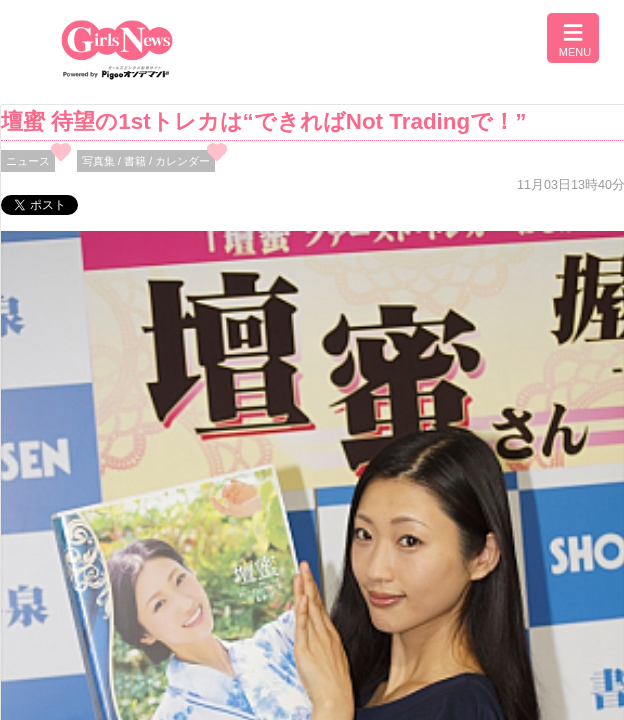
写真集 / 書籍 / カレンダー (146, 161)
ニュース (28, 161)
